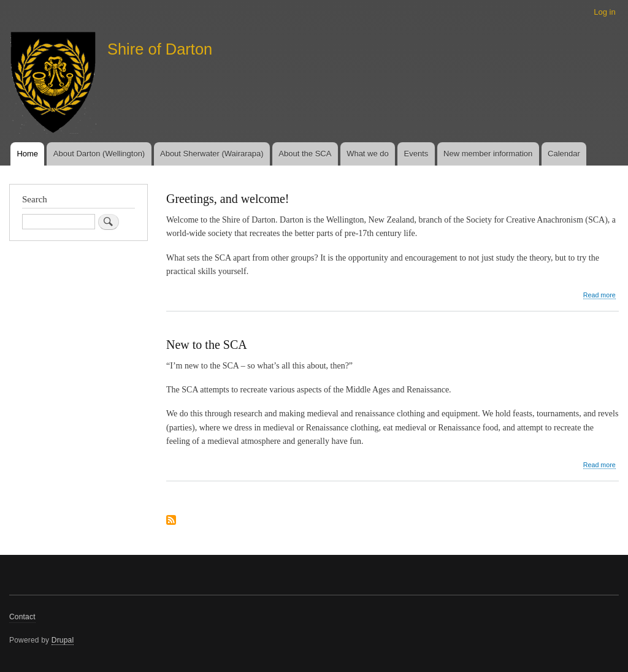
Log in (604, 12)
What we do (368, 154)
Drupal (63, 640)
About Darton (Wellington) (99, 154)
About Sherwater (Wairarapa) (212, 154)
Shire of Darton (160, 49)
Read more (599, 295)
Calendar (564, 154)
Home (27, 154)
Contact (22, 617)
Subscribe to (171, 521)
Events (416, 154)
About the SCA (305, 154)
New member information (488, 154)
